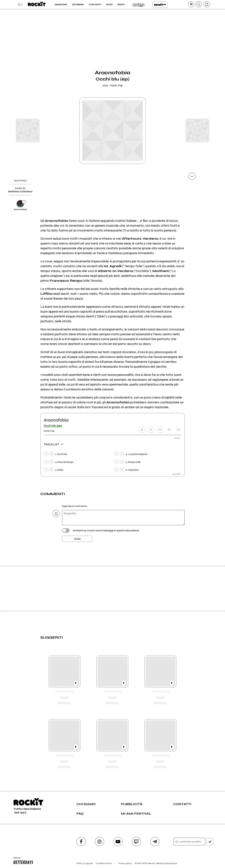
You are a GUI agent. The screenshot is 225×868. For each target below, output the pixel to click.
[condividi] (192, 176)
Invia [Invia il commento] (77, 539)
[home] (37, 5)
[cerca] (199, 4)
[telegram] (155, 842)
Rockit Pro (160, 5)
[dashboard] (207, 4)
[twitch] (136, 842)
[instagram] (99, 842)
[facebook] (81, 842)
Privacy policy (125, 863)
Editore (23, 861)
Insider (139, 5)
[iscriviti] (210, 842)
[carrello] (191, 4)
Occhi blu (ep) (53, 426)
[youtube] (118, 842)
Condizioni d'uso (104, 863)
